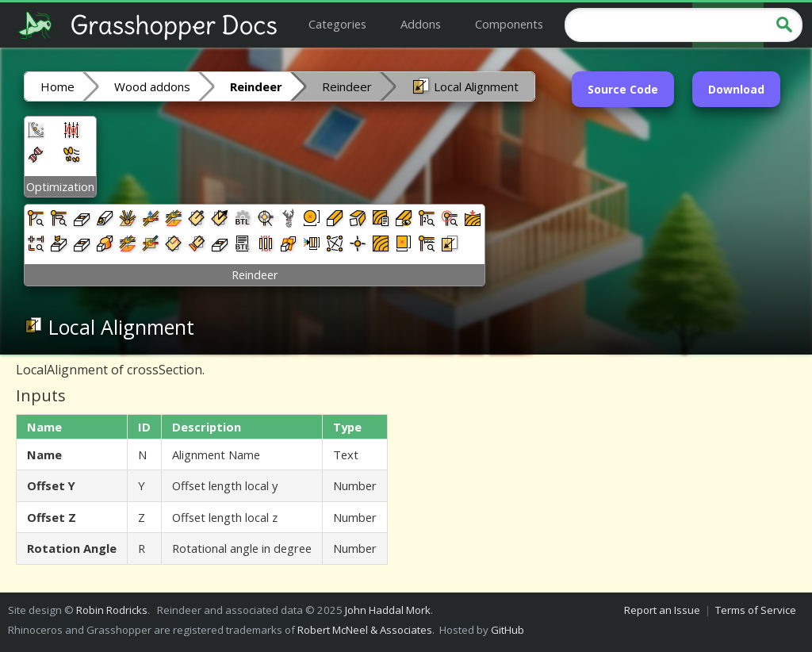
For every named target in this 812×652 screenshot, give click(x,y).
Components (509, 24)
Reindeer (347, 86)
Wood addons (152, 86)
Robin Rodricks (112, 610)
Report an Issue (662, 610)
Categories (337, 24)
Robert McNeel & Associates (365, 630)
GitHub (507, 630)
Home (57, 86)
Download (736, 89)
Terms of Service (756, 610)
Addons (421, 24)
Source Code (623, 89)
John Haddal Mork (388, 610)
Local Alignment (465, 86)
